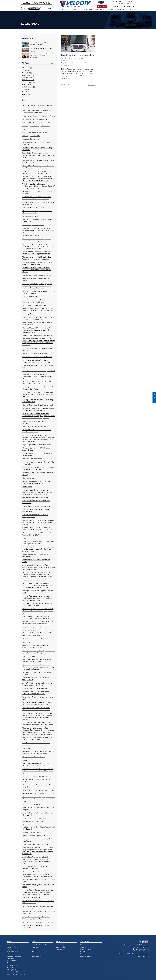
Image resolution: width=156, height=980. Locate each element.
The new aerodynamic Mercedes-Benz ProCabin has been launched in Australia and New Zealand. (39, 827)
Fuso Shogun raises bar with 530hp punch (38, 922)
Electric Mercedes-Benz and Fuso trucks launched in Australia (37, 431)
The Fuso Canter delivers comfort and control (36, 786)
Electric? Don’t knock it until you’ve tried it (38, 405)
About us (115, 6)
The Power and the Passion (32, 459)
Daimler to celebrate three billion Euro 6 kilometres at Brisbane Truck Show (37, 703)
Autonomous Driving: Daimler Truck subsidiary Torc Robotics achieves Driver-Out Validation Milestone (39, 567)
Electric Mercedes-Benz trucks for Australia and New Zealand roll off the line (38, 167)
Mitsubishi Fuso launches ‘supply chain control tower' (36, 510)
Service (100, 9)
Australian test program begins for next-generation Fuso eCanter (37, 263)
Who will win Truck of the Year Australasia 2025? (38, 698)
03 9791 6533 (141, 950)
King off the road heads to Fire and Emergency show (35, 516)
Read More (91, 85)
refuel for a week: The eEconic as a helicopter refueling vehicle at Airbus (39, 543)
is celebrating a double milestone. (35, 305)
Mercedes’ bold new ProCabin (33, 898)
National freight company (32, 832)
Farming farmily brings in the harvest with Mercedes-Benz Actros (38, 388)
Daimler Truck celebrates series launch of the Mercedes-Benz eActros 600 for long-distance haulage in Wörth (37, 598)
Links (9, 941)
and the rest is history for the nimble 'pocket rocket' (38, 886)
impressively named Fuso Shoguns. (35, 844)
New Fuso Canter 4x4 (46, 794)
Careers (102, 6)
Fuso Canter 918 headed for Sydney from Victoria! (37, 673)
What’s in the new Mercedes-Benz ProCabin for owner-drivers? (38, 907)
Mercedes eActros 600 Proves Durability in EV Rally (38, 474)
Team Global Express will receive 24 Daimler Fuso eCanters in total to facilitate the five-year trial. (38, 394)
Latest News (32, 116)
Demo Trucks (60, 947)
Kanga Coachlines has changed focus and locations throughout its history (37, 318)
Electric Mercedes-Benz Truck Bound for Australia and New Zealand (37, 112)
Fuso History (27, 487)
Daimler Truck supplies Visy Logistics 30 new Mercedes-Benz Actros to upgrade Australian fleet (39, 799)
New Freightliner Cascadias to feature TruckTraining (36, 502)
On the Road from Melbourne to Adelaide (37, 506)
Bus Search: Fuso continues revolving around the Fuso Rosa (36, 868)
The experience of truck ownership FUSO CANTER (37, 781)
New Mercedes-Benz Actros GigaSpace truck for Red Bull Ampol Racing (39, 652)
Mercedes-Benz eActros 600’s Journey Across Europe (36, 449)
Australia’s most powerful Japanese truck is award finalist (38, 203)
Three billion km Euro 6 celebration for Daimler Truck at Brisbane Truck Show (36, 709)
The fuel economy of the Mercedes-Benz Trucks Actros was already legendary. (37, 258)
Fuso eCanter (35, 136)
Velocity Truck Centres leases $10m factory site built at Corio (38, 401)
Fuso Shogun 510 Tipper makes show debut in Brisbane (38, 221)
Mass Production (29, 656)
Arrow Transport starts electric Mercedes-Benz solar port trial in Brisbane (37, 684)
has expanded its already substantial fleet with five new (37, 840)
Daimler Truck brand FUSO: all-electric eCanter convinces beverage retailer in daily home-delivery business (38, 667)
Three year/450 (28, 642)
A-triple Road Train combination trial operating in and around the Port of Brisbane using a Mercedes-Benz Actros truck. (37, 860)
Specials (88, 9)
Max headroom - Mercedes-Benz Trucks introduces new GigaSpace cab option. (37, 253)
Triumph (42, 123)
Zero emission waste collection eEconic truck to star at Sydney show (37, 482)
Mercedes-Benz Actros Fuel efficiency (36, 208)
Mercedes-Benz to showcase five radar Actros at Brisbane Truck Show (36, 693)
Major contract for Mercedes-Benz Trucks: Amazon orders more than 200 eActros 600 (38, 617)
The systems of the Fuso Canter (34, 757)
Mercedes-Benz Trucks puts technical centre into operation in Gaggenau (38, 468)
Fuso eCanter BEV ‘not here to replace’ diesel (39, 371)
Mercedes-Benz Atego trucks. (33, 804)
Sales (35, 123)
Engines (34, 954)
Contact (132, 9)
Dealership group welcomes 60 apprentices (38, 790)
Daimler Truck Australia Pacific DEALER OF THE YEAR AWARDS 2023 (38, 383)
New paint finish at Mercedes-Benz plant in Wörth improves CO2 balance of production (38, 631)
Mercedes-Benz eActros (31, 139)
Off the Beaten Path (30, 794)
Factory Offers (12, 947)
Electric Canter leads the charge (34, 427)
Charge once (27, 538)
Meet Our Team (85, 949)
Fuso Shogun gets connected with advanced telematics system (39, 292)
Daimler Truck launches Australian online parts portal (37, 349)
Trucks (53, 116)
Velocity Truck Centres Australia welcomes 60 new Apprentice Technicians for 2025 (38, 623)
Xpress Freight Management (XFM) (35, 836)
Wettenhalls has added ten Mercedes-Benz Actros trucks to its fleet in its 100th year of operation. (38, 771)
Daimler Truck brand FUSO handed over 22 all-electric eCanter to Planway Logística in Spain (38, 611)
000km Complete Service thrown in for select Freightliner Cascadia (37, 647)
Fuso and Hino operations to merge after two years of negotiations (37, 739)
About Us (83, 947)
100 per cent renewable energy (33, 818)
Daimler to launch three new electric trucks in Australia (38, 463)
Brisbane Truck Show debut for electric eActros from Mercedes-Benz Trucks (37, 198)
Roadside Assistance (14, 956)
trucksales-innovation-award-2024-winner (37, 357)
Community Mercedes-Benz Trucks (35, 132)
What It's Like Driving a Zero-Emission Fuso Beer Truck (38, 143)
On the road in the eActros (32, 636)
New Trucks (60, 945)
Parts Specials (12, 965)
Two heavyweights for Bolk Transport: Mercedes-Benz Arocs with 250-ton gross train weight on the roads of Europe (37, 585)
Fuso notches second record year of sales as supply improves (38, 162)
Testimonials (34, 126)
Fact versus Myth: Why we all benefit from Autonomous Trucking (38, 604)
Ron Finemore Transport (31, 297)
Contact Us (84, 941)
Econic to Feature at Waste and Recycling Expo (38, 106)
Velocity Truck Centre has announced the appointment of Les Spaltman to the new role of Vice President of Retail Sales (37, 179)
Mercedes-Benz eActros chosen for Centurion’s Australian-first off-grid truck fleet (37, 376)
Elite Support (12, 961)
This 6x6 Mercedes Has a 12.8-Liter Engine (37, 639)
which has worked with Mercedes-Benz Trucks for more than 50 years (36, 301)
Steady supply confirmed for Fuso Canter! (38, 335)
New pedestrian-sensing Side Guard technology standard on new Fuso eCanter (38, 361)
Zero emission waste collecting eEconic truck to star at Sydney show (37, 240)
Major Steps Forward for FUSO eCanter (37, 445)
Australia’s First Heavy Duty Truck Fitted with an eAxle (37, 454)
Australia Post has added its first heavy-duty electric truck (38, 814)
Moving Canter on (29, 748)
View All (53, 63)
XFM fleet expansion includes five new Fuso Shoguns (38, 809)
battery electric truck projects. (33, 822)
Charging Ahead (28, 688)
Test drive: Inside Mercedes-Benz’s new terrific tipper (36, 744)
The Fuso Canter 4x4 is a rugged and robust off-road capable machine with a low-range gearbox (38, 522)
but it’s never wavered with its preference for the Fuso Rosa (39, 324)
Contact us (129, 6)
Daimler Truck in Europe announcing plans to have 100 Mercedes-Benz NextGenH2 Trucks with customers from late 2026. (38, 892)
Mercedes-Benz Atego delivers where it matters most (37, 927)
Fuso (24, 116)
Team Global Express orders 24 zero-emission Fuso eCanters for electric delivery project (38, 155)
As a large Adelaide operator (33, 314)
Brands (63, 9)
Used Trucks (36, 952)
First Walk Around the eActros (33, 627)
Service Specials (13, 952)
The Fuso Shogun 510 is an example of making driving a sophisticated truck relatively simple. (36, 330)
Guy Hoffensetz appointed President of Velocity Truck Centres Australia (36, 918)
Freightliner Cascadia (30, 216)
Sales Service (45, 126)
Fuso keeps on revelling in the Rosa (35, 354)
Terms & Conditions (14, 972)
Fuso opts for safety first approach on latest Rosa (38, 592)
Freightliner (27, 119)
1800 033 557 (129, 3)
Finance (121, 9)
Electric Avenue (28, 478)
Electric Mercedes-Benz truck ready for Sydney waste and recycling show (36, 765)
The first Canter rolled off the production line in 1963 (39, 880)
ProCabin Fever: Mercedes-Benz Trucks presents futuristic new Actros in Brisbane (38, 724)
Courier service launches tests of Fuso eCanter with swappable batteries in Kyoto (38, 529)
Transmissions (36, 956)
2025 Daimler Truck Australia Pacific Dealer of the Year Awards (38, 902)
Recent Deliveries (86, 956)
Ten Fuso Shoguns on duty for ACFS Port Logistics (37, 192)
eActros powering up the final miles (35, 497)
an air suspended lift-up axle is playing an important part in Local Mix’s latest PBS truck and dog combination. (37, 286)
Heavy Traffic (27, 760)
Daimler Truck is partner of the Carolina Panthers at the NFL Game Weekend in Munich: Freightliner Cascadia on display (37, 575)
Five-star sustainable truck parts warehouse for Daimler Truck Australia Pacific (38, 409)
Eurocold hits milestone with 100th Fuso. (37, 275)
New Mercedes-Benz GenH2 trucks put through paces (36, 679)
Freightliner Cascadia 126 (31, 236)
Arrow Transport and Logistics (33, 225)
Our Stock (60, 941)
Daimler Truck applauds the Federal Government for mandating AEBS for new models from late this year (38, 246)
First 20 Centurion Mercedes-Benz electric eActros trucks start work (38, 661)
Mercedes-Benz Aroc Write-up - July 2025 (37, 776)
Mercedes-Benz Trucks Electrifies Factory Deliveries (37, 149)
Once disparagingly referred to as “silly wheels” (36, 280)
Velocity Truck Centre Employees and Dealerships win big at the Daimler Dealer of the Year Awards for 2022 (39, 186)
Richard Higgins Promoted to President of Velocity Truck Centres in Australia (38, 172)
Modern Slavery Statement (16, 974)
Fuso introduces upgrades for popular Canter (36, 561)
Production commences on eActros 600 (37, 580)
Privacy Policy (12, 970)
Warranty (10, 954)
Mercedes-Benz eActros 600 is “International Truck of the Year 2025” (38, 534)
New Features (43, 116)
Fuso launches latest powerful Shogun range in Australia (39, 913)
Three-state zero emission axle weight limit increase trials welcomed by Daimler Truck (38, 310)
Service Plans (12, 958)
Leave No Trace (41, 688)
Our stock (75, 9)
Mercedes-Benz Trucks (41, 119)
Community (27, 123)
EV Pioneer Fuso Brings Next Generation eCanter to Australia (37, 212)
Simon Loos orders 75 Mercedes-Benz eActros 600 (36, 555)
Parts (110, 9)
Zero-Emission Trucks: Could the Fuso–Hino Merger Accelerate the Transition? (38, 753)
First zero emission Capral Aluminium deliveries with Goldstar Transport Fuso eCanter (37, 270)
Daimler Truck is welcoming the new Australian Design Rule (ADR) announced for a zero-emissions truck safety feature (39, 416)
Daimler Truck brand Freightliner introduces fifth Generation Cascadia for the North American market (38, 549)
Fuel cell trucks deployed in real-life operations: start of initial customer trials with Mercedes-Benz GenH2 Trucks (37, 492)
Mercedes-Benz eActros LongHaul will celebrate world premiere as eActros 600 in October (38, 230)
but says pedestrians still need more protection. (35, 422)
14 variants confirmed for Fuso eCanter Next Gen (38, 367)
